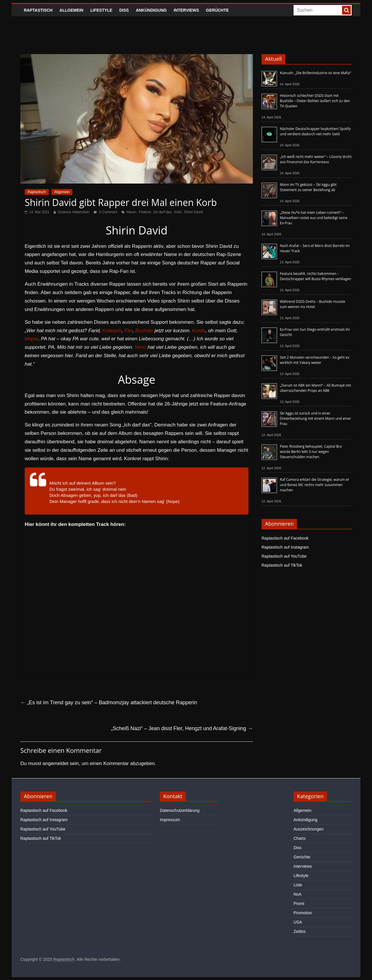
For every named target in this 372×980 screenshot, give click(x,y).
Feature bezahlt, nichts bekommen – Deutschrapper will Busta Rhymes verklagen (315, 276)
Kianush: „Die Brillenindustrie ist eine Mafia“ (315, 73)
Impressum (170, 820)
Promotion (303, 913)
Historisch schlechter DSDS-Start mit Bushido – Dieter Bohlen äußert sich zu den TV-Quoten (315, 101)
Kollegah (112, 331)
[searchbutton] (346, 10)
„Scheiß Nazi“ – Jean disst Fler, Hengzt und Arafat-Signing (182, 728)
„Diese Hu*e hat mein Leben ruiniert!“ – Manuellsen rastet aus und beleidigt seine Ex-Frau (314, 218)
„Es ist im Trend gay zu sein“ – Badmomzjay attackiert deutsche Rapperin (109, 702)
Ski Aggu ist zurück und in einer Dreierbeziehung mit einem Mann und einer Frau (315, 418)
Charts (299, 838)
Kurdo (199, 331)
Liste (298, 885)
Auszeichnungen (309, 829)
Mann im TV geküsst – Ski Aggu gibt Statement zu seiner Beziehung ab (308, 187)
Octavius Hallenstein (73, 212)
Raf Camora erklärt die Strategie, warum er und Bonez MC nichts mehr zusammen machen (315, 485)
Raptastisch (38, 10)
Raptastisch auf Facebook (285, 538)
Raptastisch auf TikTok (282, 565)
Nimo (141, 347)
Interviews (186, 10)
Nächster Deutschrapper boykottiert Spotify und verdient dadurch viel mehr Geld (315, 131)
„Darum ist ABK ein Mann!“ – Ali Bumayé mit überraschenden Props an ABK (315, 388)
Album (131, 212)
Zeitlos (299, 931)
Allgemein (71, 10)
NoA (297, 894)
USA (298, 922)
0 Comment (105, 212)
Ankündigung (151, 10)
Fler (128, 331)
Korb (178, 212)
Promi (299, 903)
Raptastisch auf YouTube (284, 556)
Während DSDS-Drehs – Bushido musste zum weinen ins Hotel (312, 304)
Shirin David (193, 212)
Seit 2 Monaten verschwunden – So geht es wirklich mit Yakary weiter (315, 360)
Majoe (31, 339)
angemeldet (56, 763)
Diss (124, 10)
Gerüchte (218, 10)
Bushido (144, 331)
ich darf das (162, 212)
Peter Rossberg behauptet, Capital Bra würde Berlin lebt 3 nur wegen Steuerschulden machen (311, 452)
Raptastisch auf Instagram (285, 547)
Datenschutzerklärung (180, 810)
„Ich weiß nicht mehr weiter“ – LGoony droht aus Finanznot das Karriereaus (316, 159)
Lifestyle (101, 10)
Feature (145, 212)
